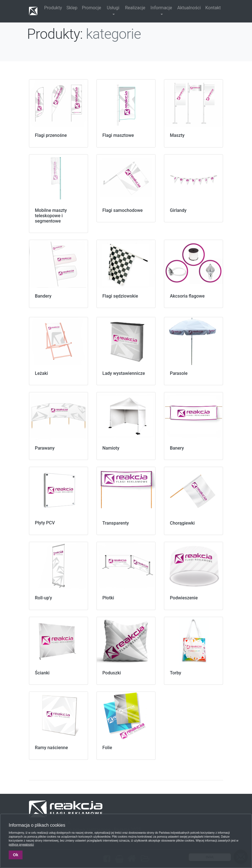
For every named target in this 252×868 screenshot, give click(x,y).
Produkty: (55, 34)
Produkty (53, 8)
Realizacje (135, 8)
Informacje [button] (161, 8)
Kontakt (213, 8)
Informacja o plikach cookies (37, 825)
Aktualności (189, 8)
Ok (16, 855)
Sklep (72, 8)
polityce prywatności (21, 845)
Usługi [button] (113, 8)
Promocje (91, 8)
